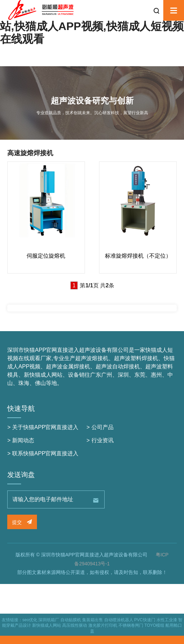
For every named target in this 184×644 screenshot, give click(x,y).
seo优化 (30, 620)
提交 (22, 522)
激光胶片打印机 (103, 625)
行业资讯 (103, 440)
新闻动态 (23, 440)
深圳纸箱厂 (49, 620)
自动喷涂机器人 (119, 620)
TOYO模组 (154, 625)
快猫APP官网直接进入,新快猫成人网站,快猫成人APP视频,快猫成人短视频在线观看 (92, 26)
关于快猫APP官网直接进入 (45, 427)
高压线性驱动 (75, 625)
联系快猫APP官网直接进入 (45, 453)
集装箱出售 (93, 620)
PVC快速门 (145, 620)
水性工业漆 (167, 620)
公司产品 (103, 427)
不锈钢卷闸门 (131, 625)
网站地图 (11, 641)
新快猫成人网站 (47, 625)
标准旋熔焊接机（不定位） (138, 256)
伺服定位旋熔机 (46, 256)
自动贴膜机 (71, 620)
